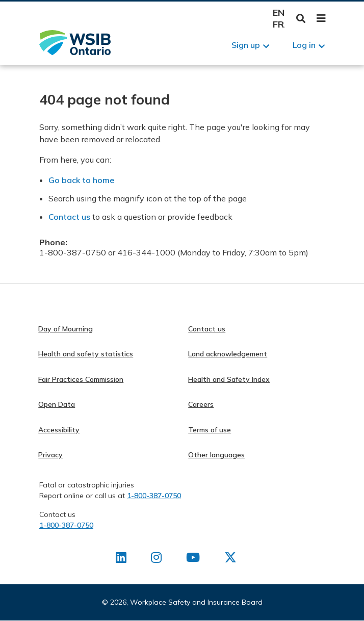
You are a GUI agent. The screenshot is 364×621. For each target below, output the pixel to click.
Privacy (50, 455)
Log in (304, 45)
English (279, 12)
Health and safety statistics (86, 354)
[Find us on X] (230, 559)
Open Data (57, 404)
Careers (201, 404)
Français (279, 24)
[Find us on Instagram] (156, 559)
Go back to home (81, 180)
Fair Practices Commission (81, 379)
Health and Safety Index (229, 379)
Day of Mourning (66, 329)
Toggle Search (301, 19)
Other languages (216, 455)
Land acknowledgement (228, 354)
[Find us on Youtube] (193, 559)
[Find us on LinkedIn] (121, 559)
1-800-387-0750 (154, 496)
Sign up (246, 45)
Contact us (69, 217)
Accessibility (59, 430)
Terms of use (210, 430)
